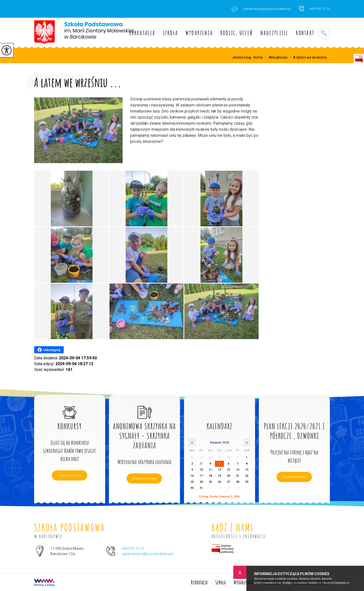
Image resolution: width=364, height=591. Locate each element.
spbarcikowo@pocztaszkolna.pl (261, 9)
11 (210, 470)
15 (247, 470)
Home (258, 57)
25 (210, 482)
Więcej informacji (70, 475)
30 (192, 488)
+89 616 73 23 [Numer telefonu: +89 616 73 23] (133, 549)
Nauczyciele (274, 33)
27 (229, 482)
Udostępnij (49, 350)
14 (238, 470)
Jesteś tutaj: (243, 57)
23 (192, 482)
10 (201, 470)
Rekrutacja (142, 33)
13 (229, 470)
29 (247, 482)
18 (210, 476)
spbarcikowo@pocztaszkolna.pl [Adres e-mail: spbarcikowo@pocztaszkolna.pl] (147, 554)
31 (201, 488)
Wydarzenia (199, 33)
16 (192, 476)
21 (238, 476)
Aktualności (275, 57)
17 (201, 476)
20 (229, 476)
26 (219, 482)
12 (219, 470)
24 (201, 482)
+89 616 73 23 (314, 8)
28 (238, 482)
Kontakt (305, 33)
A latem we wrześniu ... (309, 57)
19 (219, 476)
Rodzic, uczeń (237, 33)
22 (247, 476)
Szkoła (170, 33)
